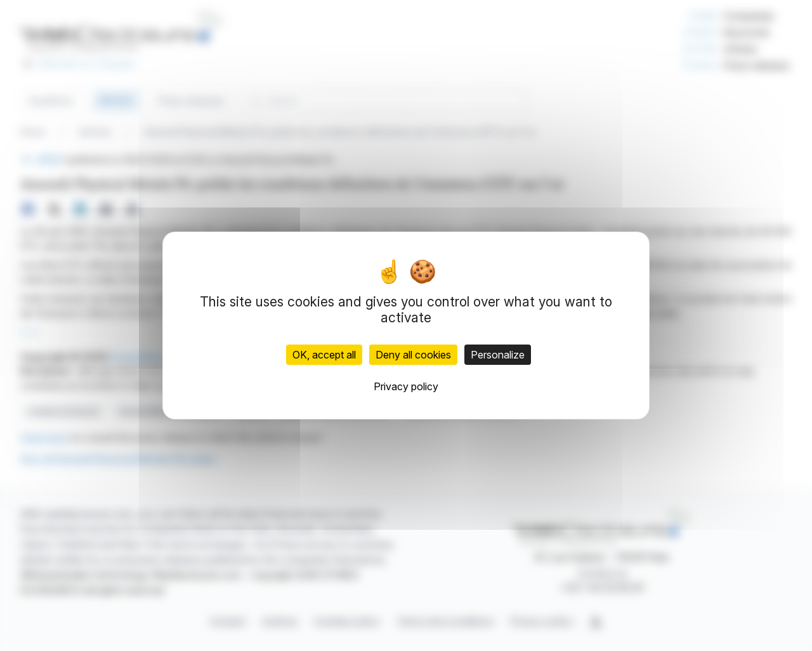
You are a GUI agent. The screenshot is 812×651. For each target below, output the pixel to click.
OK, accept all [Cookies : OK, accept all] (324, 355)
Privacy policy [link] (406, 386)
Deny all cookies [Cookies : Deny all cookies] (413, 355)
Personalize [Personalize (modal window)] (498, 355)
